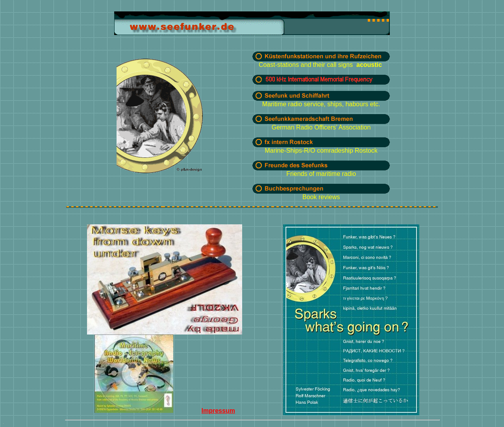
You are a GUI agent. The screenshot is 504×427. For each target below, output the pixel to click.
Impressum (218, 411)
